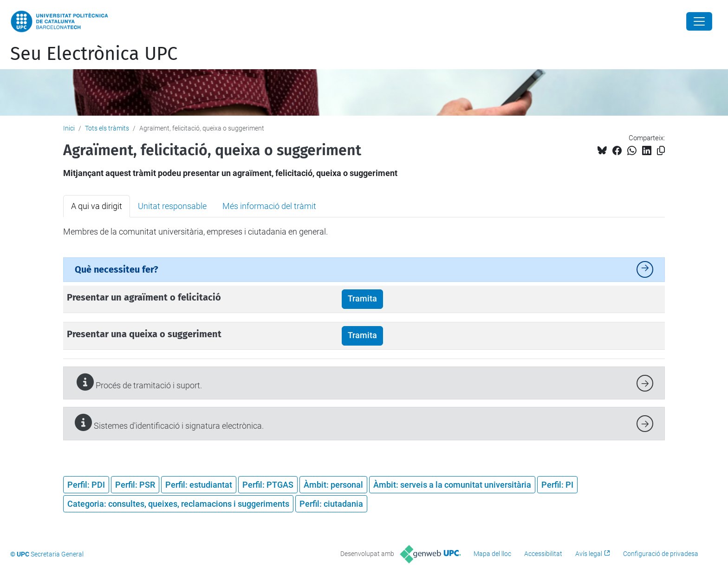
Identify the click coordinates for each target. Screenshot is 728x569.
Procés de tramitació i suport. (138, 382)
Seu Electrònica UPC (94, 54)
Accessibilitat (543, 554)
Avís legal (589, 554)
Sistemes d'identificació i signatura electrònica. (169, 422)
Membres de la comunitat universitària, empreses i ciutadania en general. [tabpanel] (195, 232)
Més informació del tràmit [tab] (269, 206)
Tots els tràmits (107, 128)
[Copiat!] (661, 151)
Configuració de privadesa (661, 554)
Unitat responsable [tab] (172, 206)
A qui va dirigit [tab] (97, 206)
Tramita (362, 299)
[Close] (699, 21)
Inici (69, 128)
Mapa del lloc (492, 554)
